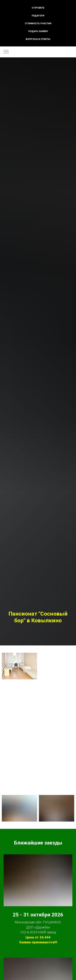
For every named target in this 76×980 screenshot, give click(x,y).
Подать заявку (38, 31)
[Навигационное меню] (6, 52)
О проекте (38, 8)
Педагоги (38, 16)
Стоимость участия (38, 23)
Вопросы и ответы (38, 39)
